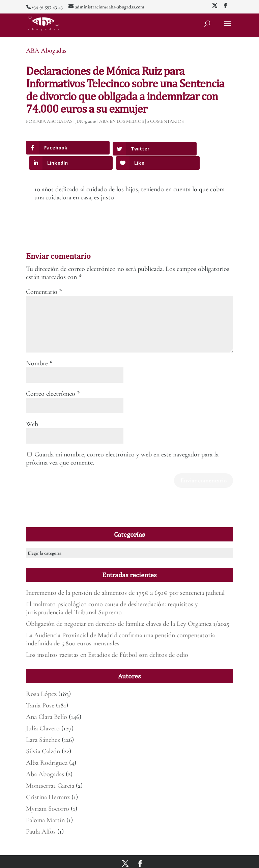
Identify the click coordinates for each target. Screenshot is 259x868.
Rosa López (41, 679)
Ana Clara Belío (47, 702)
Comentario (44, 276)
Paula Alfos (41, 816)
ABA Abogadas (46, 51)
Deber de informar (211, 859)
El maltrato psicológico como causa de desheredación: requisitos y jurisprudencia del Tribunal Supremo (112, 593)
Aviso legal (144, 859)
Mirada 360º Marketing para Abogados (99, 859)
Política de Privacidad (174, 859)
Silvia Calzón (43, 736)
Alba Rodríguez (47, 748)
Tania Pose (40, 690)
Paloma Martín (45, 805)
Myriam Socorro (48, 793)
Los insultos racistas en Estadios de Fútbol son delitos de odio (107, 640)
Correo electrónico (53, 378)
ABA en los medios (122, 121)
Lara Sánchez (43, 725)
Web (32, 409)
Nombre (39, 348)
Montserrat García (50, 771)
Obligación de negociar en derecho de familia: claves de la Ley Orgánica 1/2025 (128, 609)
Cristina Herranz (48, 782)
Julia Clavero (43, 713)
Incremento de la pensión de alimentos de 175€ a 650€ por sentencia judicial (125, 578)
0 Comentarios (165, 121)
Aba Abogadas (45, 759)
